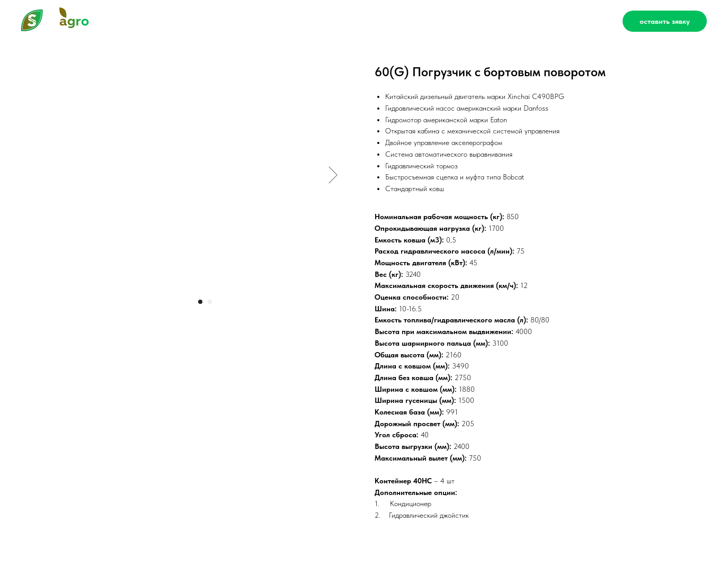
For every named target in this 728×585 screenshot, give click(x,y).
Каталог (305, 22)
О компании (413, 22)
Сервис (356, 22)
